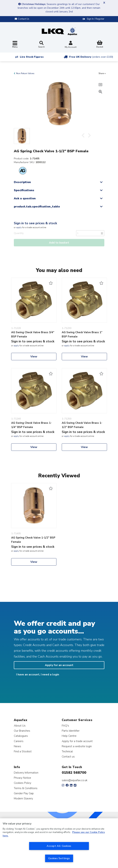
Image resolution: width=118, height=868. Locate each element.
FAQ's (65, 726)
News (17, 746)
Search (41, 45)
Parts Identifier (71, 731)
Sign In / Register (96, 19)
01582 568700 (74, 773)
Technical (67, 751)
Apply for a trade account (77, 741)
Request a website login (77, 746)
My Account (71, 45)
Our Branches (22, 731)
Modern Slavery (23, 798)
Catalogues (21, 736)
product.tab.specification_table (37, 207)
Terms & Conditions (26, 788)
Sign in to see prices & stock (35, 223)
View (34, 357)
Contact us (68, 756)
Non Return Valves (25, 73)
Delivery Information (26, 773)
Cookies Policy (23, 783)
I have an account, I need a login (38, 675)
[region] (59, 843)
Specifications (24, 190)
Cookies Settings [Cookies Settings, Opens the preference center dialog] (59, 858)
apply (19, 227)
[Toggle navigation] (15, 45)
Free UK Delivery (91, 57)
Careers (19, 741)
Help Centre (69, 736)
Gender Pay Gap (24, 793)
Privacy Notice (22, 778)
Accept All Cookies (59, 846)
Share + (102, 73)
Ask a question (25, 198)
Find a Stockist (23, 751)
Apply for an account (59, 665)
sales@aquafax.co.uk (75, 780)
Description (22, 182)
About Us (20, 726)
